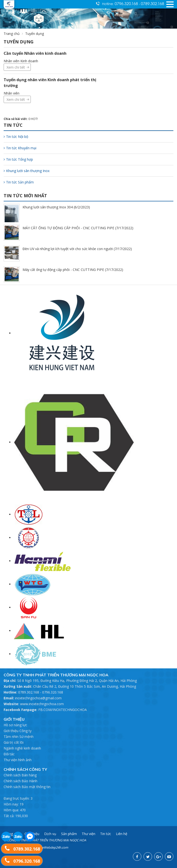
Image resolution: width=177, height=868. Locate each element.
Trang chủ (12, 34)
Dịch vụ (50, 834)
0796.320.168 (127, 3)
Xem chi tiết (16, 67)
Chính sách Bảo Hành (20, 781)
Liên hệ (122, 834)
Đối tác (9, 754)
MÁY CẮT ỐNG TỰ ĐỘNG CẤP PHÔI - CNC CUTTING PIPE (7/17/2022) (78, 228)
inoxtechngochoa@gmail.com (38, 698)
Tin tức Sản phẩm (19, 182)
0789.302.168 (153, 3)
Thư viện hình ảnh (18, 760)
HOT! (34, 119)
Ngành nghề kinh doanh (22, 748)
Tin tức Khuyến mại (20, 148)
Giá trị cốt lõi (14, 742)
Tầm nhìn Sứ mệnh (19, 737)
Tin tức (106, 834)
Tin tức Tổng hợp (18, 159)
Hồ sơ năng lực (15, 725)
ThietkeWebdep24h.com (51, 847)
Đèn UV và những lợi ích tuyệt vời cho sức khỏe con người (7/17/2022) (77, 249)
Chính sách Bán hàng (20, 775)
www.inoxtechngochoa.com (42, 704)
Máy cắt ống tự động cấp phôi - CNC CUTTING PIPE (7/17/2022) (73, 270)
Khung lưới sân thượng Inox (27, 171)
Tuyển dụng (35, 34)
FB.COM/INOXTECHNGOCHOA (63, 710)
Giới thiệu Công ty (18, 731)
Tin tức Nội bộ (16, 137)
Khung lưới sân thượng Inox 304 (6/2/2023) (56, 207)
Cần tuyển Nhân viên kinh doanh (35, 53)
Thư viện (88, 834)
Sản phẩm (69, 834)
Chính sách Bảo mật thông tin (27, 787)
